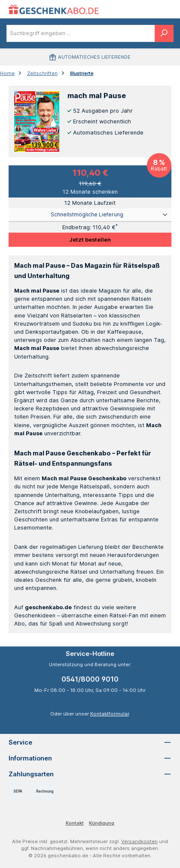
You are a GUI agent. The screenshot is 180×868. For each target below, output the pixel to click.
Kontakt (75, 823)
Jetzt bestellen (90, 240)
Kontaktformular (110, 714)
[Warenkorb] (162, 9)
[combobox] (81, 33)
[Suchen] (164, 33)
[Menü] (143, 9)
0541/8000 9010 (90, 679)
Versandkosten (139, 841)
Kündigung (102, 823)
